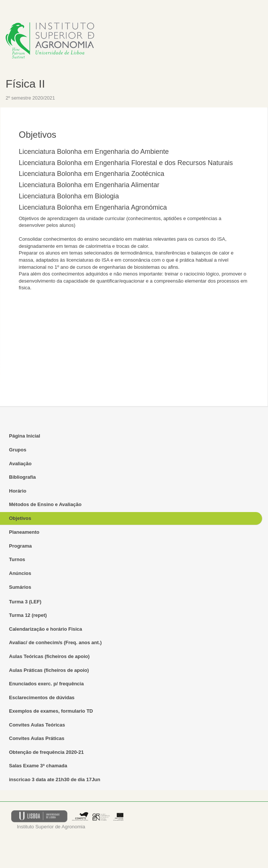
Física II (25, 84)
